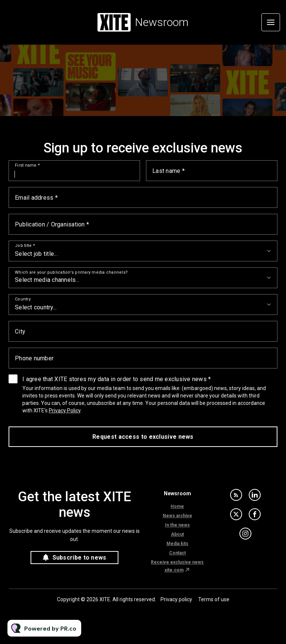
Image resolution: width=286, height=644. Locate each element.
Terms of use (214, 599)
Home (177, 506)
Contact (177, 553)
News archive (177, 516)
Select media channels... (47, 280)
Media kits (177, 544)
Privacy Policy (65, 410)
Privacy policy (176, 599)
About (177, 534)
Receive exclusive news (177, 562)
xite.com (174, 570)
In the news (177, 525)
